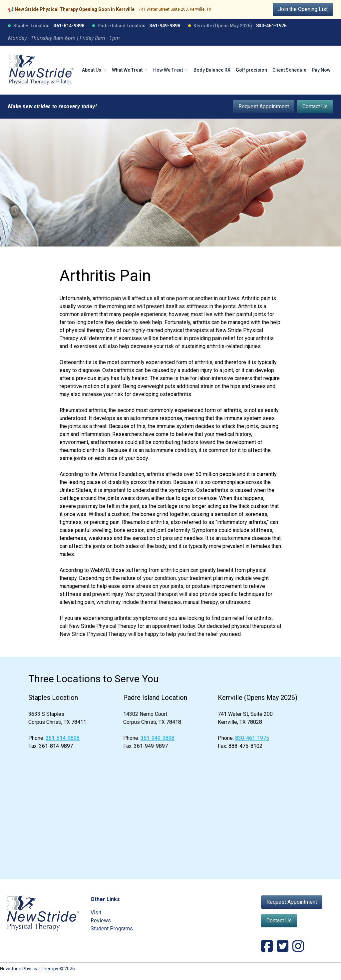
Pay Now (321, 70)
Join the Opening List (303, 9)
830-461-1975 (271, 26)
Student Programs (112, 929)
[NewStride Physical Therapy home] (41, 70)
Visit (96, 913)
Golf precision (251, 70)
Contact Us (315, 106)
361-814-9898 (69, 26)
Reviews (101, 921)
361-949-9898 (165, 26)
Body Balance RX (212, 70)
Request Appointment (264, 106)
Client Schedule (289, 70)
